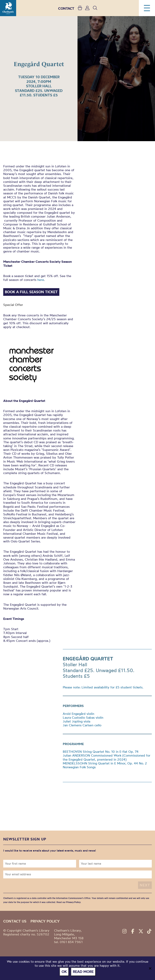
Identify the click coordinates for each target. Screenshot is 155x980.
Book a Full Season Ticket (31, 292)
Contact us (15, 921)
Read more (83, 972)
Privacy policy (45, 921)
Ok (64, 972)
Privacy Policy (73, 902)
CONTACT (66, 8)
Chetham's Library (8, 8)
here (40, 280)
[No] (150, 968)
